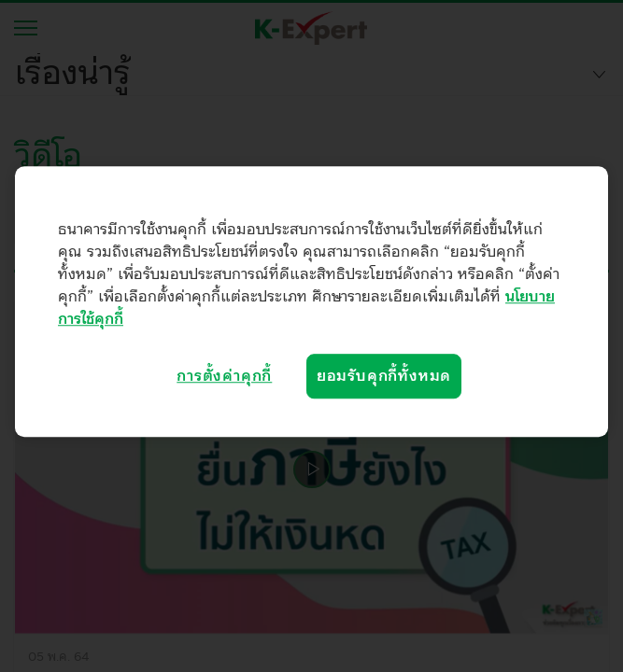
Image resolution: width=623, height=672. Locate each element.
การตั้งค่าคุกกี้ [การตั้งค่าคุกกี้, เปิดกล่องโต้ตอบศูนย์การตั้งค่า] (224, 376)
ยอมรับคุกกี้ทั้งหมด (384, 376)
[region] (311, 301)
